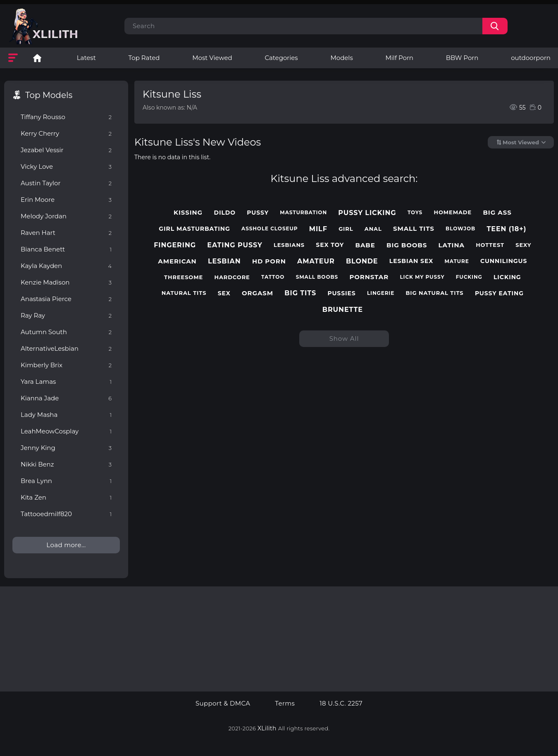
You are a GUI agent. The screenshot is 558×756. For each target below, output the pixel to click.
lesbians (289, 245)
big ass (497, 213)
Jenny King (66, 448)
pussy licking (367, 213)
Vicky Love (66, 166)
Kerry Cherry (66, 133)
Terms (285, 703)
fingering (175, 245)
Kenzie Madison (66, 282)
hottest (490, 245)
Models (341, 58)
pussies (341, 293)
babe (365, 245)
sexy (523, 245)
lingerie (381, 293)
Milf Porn (399, 58)
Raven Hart (66, 233)
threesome (184, 277)
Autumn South (66, 332)
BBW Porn (462, 58)
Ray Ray (66, 315)
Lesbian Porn (37, 58)
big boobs (407, 245)
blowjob (460, 229)
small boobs (317, 277)
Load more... (66, 545)
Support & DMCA (223, 703)
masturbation (303, 213)
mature (457, 261)
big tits (300, 293)
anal (373, 229)
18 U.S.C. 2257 (341, 703)
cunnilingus (504, 261)
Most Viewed (212, 58)
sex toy (330, 245)
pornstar (369, 277)
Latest (86, 58)
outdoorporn (531, 58)
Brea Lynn (66, 481)
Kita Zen (66, 497)
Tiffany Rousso (66, 117)
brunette (343, 310)
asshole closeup (269, 229)
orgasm (258, 293)
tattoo (273, 277)
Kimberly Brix (66, 365)
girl (346, 229)
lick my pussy (422, 277)
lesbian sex (411, 261)
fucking (469, 277)
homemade (453, 212)
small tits (414, 229)
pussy (258, 213)
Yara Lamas (66, 382)
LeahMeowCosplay (66, 431)
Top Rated (144, 58)
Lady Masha (66, 415)
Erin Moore (66, 200)
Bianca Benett (66, 249)
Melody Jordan (66, 216)
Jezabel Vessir (66, 150)
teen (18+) (506, 229)
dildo (225, 213)
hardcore (232, 277)
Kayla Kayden (66, 266)
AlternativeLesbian (66, 348)
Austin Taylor (66, 183)
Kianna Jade (66, 398)
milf (318, 229)
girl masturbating (194, 229)
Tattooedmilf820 (66, 514)
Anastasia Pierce (66, 299)
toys (415, 213)
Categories (281, 58)
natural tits (184, 293)
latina (452, 245)
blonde (362, 261)
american (177, 261)
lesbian (224, 261)
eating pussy (235, 245)
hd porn (269, 261)
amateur (316, 261)
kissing (188, 213)
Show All (344, 339)
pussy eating (499, 293)
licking (507, 277)
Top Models (49, 95)
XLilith (267, 728)
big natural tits (435, 293)
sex (224, 293)
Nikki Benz (66, 464)
